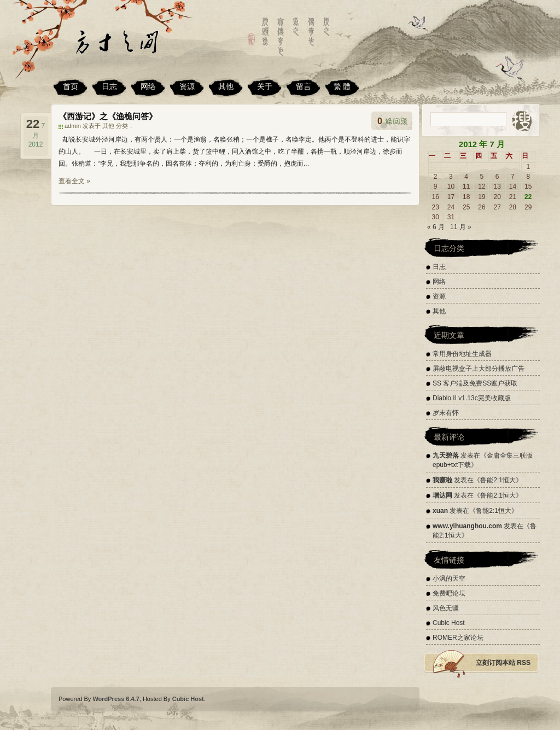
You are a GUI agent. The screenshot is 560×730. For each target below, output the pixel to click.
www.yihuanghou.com (467, 526)
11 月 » (461, 227)
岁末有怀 (446, 413)
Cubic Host (449, 623)
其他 (226, 86)
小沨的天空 (449, 579)
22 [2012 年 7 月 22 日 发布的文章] (528, 197)
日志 (109, 86)
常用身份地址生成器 (462, 354)
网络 (148, 86)
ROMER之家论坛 (458, 638)
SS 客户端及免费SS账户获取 (475, 383)
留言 (304, 86)
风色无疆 (446, 608)
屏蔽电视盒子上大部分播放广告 (479, 369)
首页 (71, 86)
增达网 (442, 495)
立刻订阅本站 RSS (503, 663)
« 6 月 (436, 227)
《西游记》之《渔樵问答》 (108, 116)
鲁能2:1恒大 (498, 480)
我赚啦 (442, 480)
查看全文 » (74, 181)
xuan (440, 511)
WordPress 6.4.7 (116, 699)
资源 (187, 86)
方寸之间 (130, 46)
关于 (265, 86)
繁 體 (342, 86)
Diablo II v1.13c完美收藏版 (472, 398)
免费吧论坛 (449, 593)
